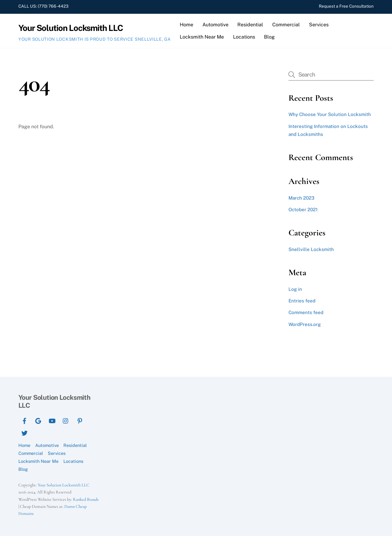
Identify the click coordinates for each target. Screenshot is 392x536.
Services (319, 25)
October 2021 (303, 210)
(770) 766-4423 (53, 6)
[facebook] (24, 420)
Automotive (215, 25)
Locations (244, 37)
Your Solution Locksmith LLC (64, 485)
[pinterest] (80, 420)
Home (187, 25)
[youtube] (52, 420)
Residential (250, 25)
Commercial (286, 25)
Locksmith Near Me (202, 37)
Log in (295, 289)
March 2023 (302, 198)
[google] (38, 420)
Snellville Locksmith (311, 249)
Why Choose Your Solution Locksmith (330, 114)
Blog (269, 37)
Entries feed (302, 301)
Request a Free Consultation (346, 6)
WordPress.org (305, 324)
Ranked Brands (86, 499)
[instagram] (66, 420)
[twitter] (24, 432)
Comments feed (306, 312)
